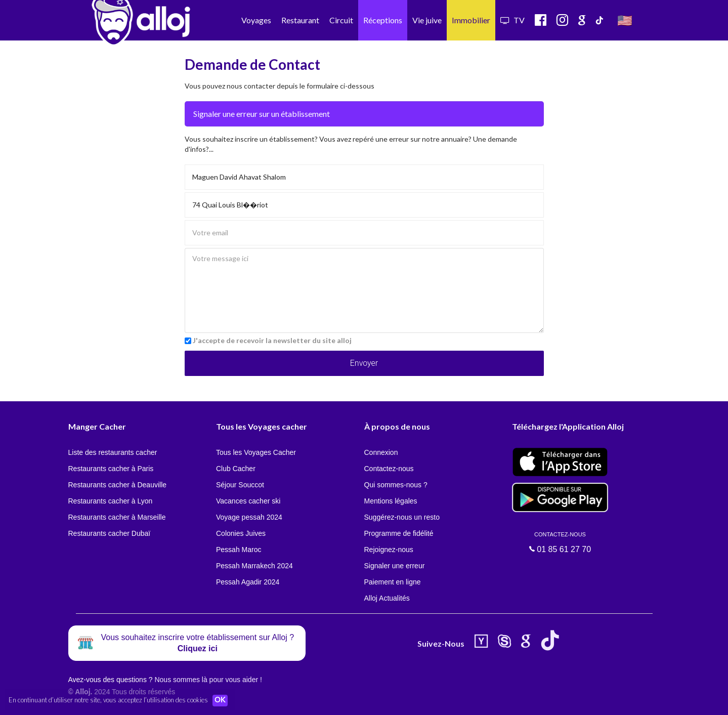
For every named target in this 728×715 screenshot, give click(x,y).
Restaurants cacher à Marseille (117, 517)
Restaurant (300, 20)
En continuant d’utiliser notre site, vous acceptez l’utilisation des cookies (108, 700)
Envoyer (364, 363)
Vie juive (427, 20)
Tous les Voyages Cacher (256, 452)
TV (512, 20)
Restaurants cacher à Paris (111, 469)
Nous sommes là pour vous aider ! (208, 680)
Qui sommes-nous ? (396, 485)
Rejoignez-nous (389, 550)
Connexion (381, 452)
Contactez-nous (389, 469)
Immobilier (471, 20)
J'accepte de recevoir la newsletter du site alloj (272, 340)
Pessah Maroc (239, 550)
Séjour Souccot (240, 485)
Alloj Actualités (387, 598)
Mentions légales (391, 501)
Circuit (341, 20)
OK (223, 700)
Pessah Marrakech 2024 (254, 566)
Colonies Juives (241, 533)
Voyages (256, 20)
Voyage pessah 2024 (249, 517)
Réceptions (383, 20)
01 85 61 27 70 (560, 542)
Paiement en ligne (393, 582)
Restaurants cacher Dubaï (110, 533)
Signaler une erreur (395, 566)
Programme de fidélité (399, 533)
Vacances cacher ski (248, 501)
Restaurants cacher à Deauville (118, 485)
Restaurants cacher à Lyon (111, 501)
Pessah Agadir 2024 (248, 582)
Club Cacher (236, 469)
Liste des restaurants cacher (113, 452)
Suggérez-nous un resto (402, 517)
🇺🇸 (625, 20)
